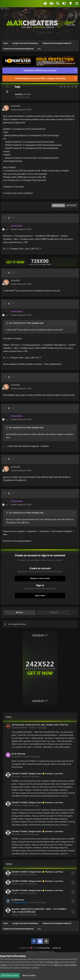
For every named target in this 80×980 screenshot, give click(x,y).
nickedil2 (27, 94)
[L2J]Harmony (18, 900)
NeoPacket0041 (21, 728)
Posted (21, 110)
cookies (3, 965)
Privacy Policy (45, 948)
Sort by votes (58, 205)
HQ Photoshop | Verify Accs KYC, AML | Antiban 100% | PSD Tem (40, 725)
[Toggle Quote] (7, 323)
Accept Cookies (10, 975)
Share (20, 612)
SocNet (17, 776)
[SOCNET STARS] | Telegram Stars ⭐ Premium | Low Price (37, 774)
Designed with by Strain (29, 948)
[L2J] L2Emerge (19, 754)
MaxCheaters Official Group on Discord (40, 71)
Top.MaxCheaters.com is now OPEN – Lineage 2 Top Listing (40, 78)
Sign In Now (40, 596)
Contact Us (56, 948)
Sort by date (71, 205)
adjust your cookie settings (65, 965)
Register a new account (40, 578)
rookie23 (18, 757)
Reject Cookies (29, 975)
